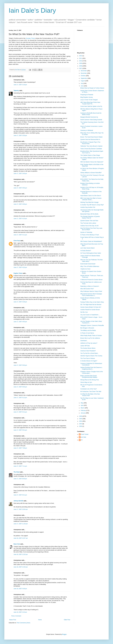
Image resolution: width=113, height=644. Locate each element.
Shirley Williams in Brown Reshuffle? (91, 173)
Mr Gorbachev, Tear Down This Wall (91, 392)
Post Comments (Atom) (23, 623)
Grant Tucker (85, 434)
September (84, 78)
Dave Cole (17, 544)
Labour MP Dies (85, 346)
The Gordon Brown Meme (88, 348)
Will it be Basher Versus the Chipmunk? (92, 162)
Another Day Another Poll (88, 207)
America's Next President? (88, 351)
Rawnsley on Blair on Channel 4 (90, 286)
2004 (81, 421)
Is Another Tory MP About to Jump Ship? (92, 205)
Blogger (64, 634)
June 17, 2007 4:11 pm (20, 235)
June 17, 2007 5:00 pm (20, 365)
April (82, 405)
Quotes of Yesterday (86, 232)
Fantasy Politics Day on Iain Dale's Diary (92, 302)
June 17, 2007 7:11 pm (20, 466)
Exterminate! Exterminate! (88, 264)
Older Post (67, 620)
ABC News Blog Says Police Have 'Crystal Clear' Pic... (90, 103)
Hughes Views (18, 273)
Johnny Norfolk (18, 501)
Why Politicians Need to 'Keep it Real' (91, 291)
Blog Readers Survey (87, 97)
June (82, 86)
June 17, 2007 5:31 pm (20, 412)
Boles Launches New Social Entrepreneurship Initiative (89, 376)
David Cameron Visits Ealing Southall (91, 120)
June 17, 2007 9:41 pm (20, 495)
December (84, 71)
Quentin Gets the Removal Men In (90, 140)
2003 (81, 424)
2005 (81, 419)
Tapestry (16, 91)
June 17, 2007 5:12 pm (20, 398)
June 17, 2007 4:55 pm (20, 322)
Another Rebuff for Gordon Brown (90, 310)
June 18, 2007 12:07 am (21, 538)
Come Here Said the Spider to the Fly (91, 106)
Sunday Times (30, 38)
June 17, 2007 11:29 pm (21, 524)
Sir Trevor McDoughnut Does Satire (91, 253)
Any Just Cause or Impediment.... (90, 315)
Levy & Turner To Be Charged (89, 100)
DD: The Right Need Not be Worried (91, 305)
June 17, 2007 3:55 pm (20, 188)
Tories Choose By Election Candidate (91, 149)
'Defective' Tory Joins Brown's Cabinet (91, 146)
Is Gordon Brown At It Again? (89, 361)
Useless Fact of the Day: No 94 (89, 226)
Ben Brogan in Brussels (87, 328)
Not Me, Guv (84, 312)
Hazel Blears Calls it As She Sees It (91, 196)
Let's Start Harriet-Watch (88, 248)
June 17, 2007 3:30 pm (20, 135)
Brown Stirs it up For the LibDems (90, 338)
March (83, 408)
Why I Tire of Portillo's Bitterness (90, 266)
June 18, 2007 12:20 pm (21, 554)
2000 (81, 426)
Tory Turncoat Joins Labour (88, 223)
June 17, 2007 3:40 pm (20, 174)
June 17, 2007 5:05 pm (20, 387)
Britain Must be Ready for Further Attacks (92, 88)
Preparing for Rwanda (87, 95)
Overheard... (84, 341)
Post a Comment (16, 616)
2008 (81, 66)
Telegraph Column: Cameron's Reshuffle (92, 325)
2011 (81, 58)
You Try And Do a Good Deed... (90, 353)
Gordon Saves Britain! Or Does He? (91, 307)
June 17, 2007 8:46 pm (20, 479)
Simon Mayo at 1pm (86, 382)
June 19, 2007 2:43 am (20, 612)
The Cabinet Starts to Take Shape (90, 155)
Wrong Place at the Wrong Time (90, 380)
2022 (81, 56)
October (83, 76)
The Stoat (17, 472)
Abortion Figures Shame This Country (91, 356)
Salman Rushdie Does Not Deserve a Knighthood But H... (91, 368)
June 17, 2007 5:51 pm (20, 430)
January (83, 413)
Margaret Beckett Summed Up (89, 117)
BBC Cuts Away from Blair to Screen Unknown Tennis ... (91, 199)
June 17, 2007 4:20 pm (20, 267)
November (84, 73)
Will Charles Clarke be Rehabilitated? (91, 241)
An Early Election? (86, 251)
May (82, 403)
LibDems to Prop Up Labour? (89, 343)
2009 (81, 63)
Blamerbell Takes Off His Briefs (89, 214)
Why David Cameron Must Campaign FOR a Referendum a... (91, 295)
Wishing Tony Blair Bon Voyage (89, 202)
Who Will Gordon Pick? (87, 289)
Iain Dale (84, 437)
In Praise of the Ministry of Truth (90, 235)
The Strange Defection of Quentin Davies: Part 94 (90, 217)
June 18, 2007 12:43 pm (21, 567)
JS (82, 440)
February (84, 410)
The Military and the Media (88, 330)
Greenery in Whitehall (87, 130)
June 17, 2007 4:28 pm (20, 302)
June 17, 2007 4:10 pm (20, 219)
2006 (81, 416)
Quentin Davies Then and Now (89, 221)
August (83, 81)
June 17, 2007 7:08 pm (20, 448)
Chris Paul (17, 241)
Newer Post (13, 620)
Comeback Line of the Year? (89, 389)
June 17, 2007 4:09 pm (20, 204)
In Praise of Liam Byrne (87, 333)
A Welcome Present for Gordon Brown (91, 280)
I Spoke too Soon (85, 269)
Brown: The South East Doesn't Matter (91, 137)
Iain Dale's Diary (32, 10)
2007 (81, 68)
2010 (81, 61)
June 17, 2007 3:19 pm (20, 85)
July (82, 83)
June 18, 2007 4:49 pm (20, 589)
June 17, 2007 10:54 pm (21, 509)
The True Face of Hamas (88, 358)
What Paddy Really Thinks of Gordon (91, 336)
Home (40, 620)
